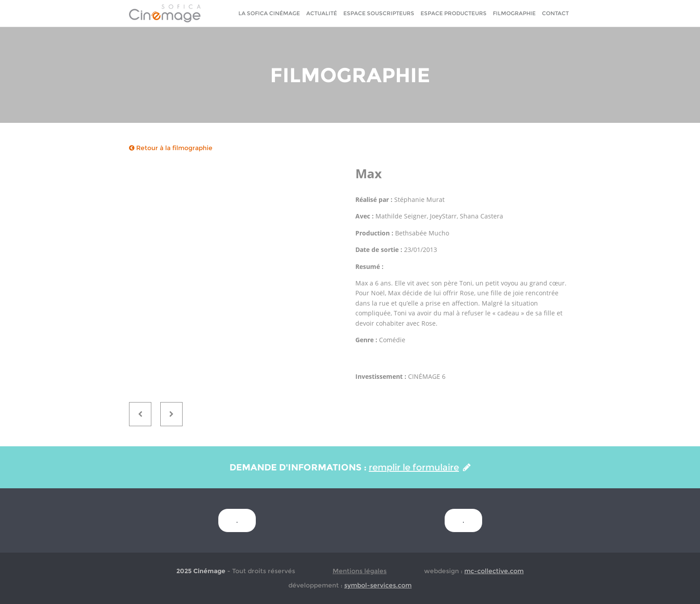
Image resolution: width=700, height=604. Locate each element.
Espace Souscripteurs (379, 13)
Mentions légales (360, 571)
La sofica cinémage (269, 13)
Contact (555, 13)
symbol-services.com (378, 585)
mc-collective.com (494, 571)
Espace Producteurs (454, 13)
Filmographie (514, 13)
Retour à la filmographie (171, 148)
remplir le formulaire (420, 467)
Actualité (322, 13)
